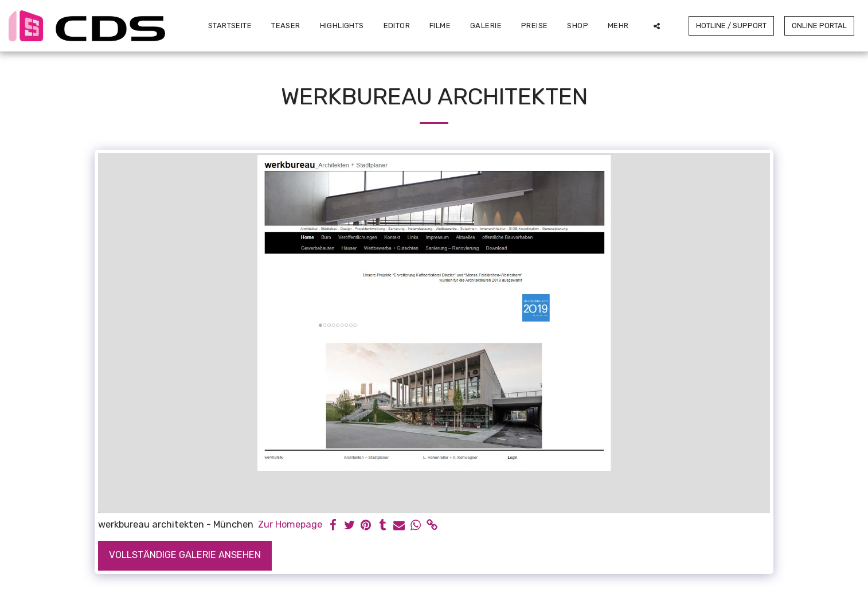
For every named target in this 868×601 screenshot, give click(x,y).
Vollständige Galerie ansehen (185, 555)
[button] (657, 26)
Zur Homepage (290, 524)
